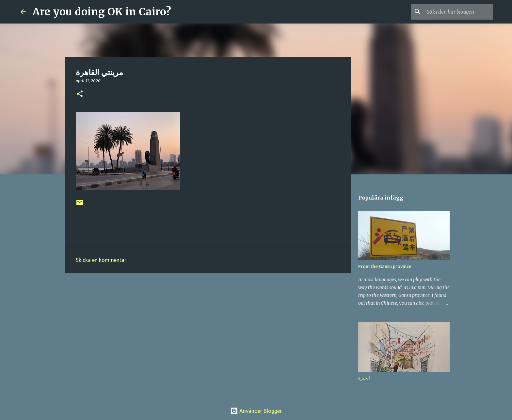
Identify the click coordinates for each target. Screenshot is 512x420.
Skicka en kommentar (101, 260)
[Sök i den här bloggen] (458, 12)
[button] (80, 94)
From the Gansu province (385, 267)
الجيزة (364, 378)
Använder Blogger (256, 411)
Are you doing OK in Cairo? (102, 12)
